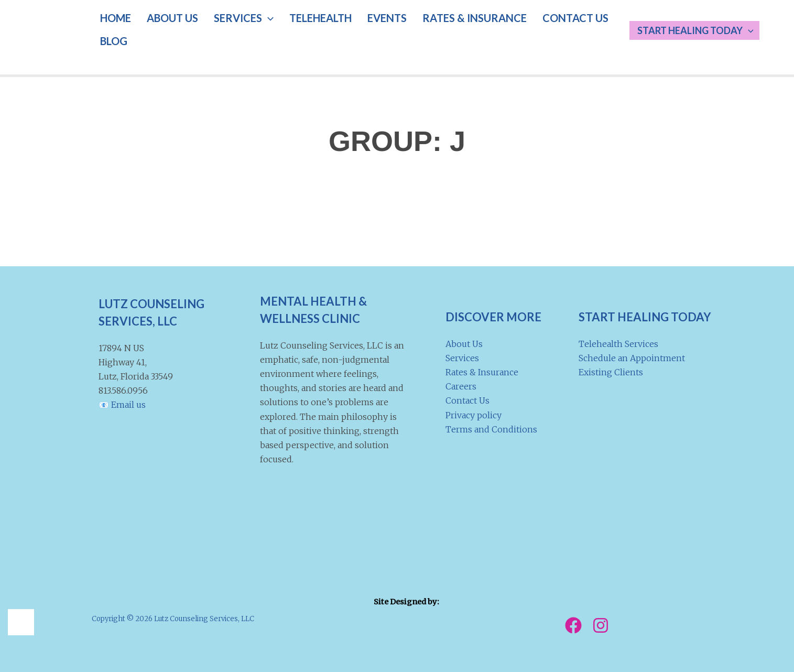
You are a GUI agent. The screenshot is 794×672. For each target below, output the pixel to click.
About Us (464, 344)
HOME (112, 29)
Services (462, 358)
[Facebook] (573, 625)
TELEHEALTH (295, 29)
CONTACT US (528, 29)
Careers (461, 386)
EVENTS (354, 29)
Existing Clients (611, 372)
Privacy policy (474, 415)
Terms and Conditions (491, 429)
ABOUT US (161, 29)
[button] (249, 29)
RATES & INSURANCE (434, 29)
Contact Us (467, 400)
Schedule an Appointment (632, 358)
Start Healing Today (701, 30)
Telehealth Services (618, 344)
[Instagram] (601, 625)
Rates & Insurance (482, 372)
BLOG (583, 29)
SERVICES (225, 29)
